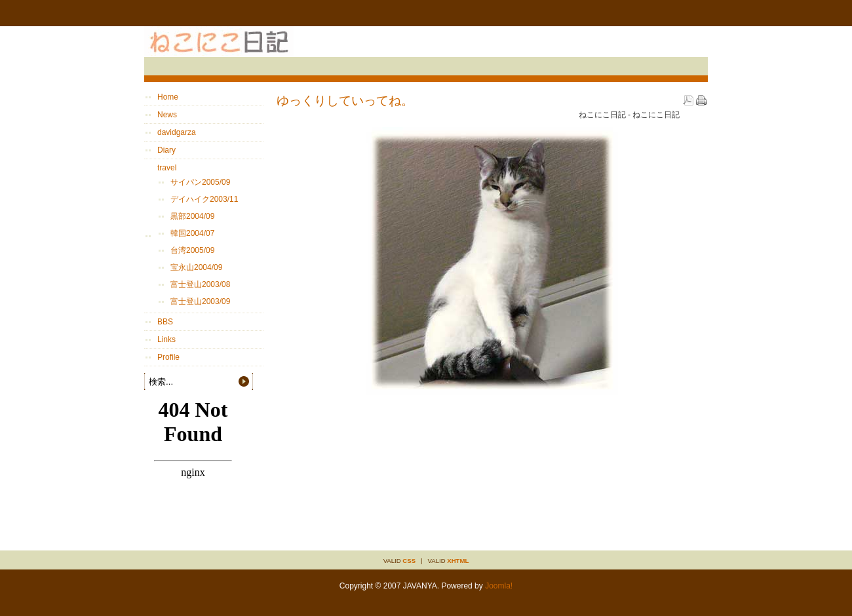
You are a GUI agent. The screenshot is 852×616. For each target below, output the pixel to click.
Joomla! (499, 586)
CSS (409, 561)
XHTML (458, 561)
